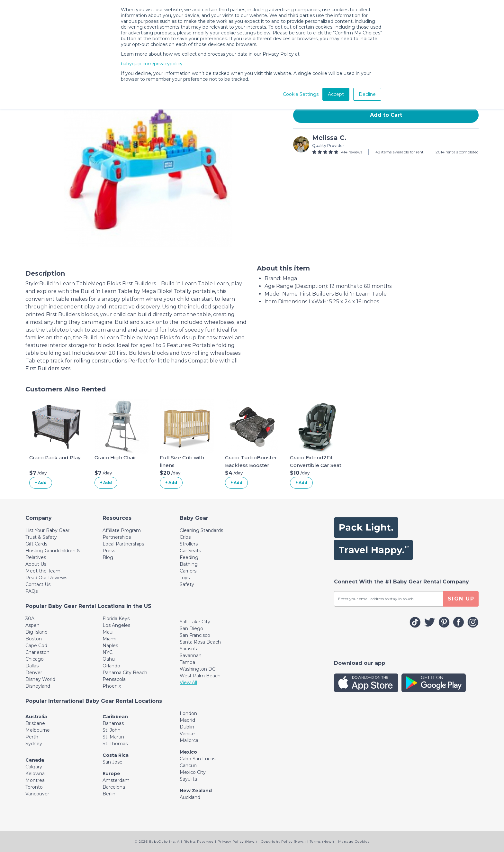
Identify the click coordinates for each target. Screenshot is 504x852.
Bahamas (113, 723)
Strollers (189, 544)
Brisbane (35, 723)
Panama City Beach (125, 673)
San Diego (191, 628)
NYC (108, 652)
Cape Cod (36, 646)
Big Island (36, 632)
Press (109, 551)
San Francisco (195, 635)
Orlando (111, 666)
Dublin (187, 727)
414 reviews (352, 152)
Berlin (109, 794)
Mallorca (189, 740)
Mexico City (193, 772)
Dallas (32, 666)
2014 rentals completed (457, 152)
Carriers (188, 571)
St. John (112, 730)
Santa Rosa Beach (200, 642)
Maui (108, 632)
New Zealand (196, 791)
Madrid (187, 720)
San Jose (113, 762)
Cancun (188, 765)
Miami (109, 639)
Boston (34, 639)
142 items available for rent (399, 152)
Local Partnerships (123, 544)
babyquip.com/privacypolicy (152, 64)
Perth (32, 737)
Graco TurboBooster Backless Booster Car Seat (251, 465)
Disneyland (38, 686)
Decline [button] (367, 94)
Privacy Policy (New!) (237, 842)
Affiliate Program (122, 530)
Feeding (189, 557)
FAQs (32, 591)
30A (30, 618)
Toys (185, 578)
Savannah (191, 655)
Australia (36, 717)
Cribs (185, 537)
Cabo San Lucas (198, 759)
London (188, 713)
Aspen (32, 625)
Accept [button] (336, 94)
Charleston (37, 652)
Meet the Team (43, 571)
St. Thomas (115, 744)
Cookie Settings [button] (301, 94)
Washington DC (198, 669)
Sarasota (189, 649)
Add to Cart (386, 115)
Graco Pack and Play (55, 458)
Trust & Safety (41, 537)
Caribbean (115, 717)
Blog (108, 557)
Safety (187, 584)
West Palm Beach (200, 676)
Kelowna (35, 774)
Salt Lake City (195, 622)
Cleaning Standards (201, 530)
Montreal (36, 780)
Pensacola (114, 679)
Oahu (109, 659)
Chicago (35, 659)
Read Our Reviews (46, 578)
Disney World (40, 679)
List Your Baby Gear (47, 530)
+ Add (41, 483)
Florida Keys (116, 618)
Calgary (34, 767)
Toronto (34, 787)
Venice (187, 734)
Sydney (34, 744)
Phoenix (112, 686)
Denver (34, 673)
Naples (110, 646)
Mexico (188, 752)
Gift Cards (36, 544)
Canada (35, 760)
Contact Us (38, 584)
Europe (111, 774)
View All (188, 683)
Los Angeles (116, 625)
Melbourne (38, 730)
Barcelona (114, 787)
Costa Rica (116, 755)
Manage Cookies (354, 842)
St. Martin (113, 737)
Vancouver (37, 794)
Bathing (189, 564)
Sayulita (188, 779)
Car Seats (190, 551)
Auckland (190, 797)
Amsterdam (116, 780)
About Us (36, 564)
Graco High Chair (115, 458)
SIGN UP (461, 599)
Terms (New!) (322, 842)
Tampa (187, 662)
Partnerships (117, 537)
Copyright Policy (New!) (283, 842)
